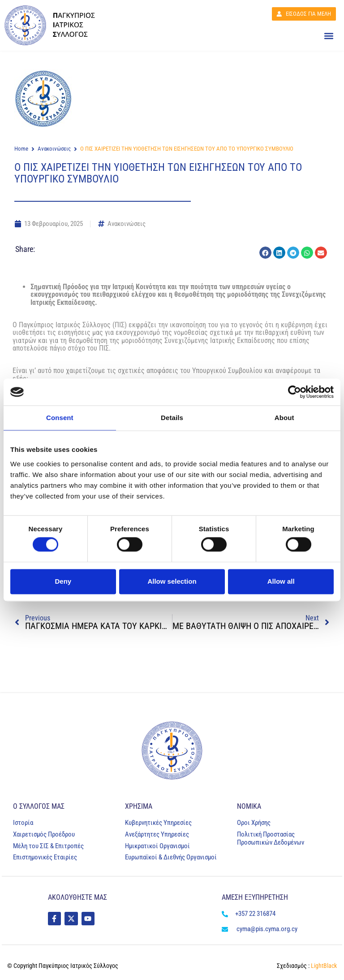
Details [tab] (172, 418)
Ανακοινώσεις (54, 149)
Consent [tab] (60, 418)
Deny (63, 581)
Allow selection (172, 581)
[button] (329, 37)
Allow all (281, 581)
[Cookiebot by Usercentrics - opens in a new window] (295, 392)
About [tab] (284, 418)
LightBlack (323, 966)
